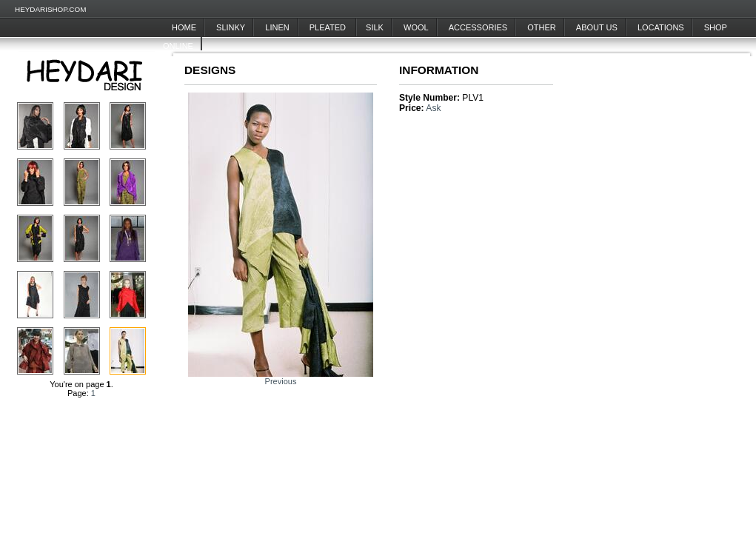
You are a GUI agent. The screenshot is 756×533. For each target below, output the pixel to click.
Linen (277, 27)
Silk (375, 27)
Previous (281, 381)
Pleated (329, 27)
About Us (597, 27)
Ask (433, 108)
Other (542, 27)
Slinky (231, 27)
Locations (661, 27)
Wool (416, 27)
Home (184, 27)
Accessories (478, 27)
